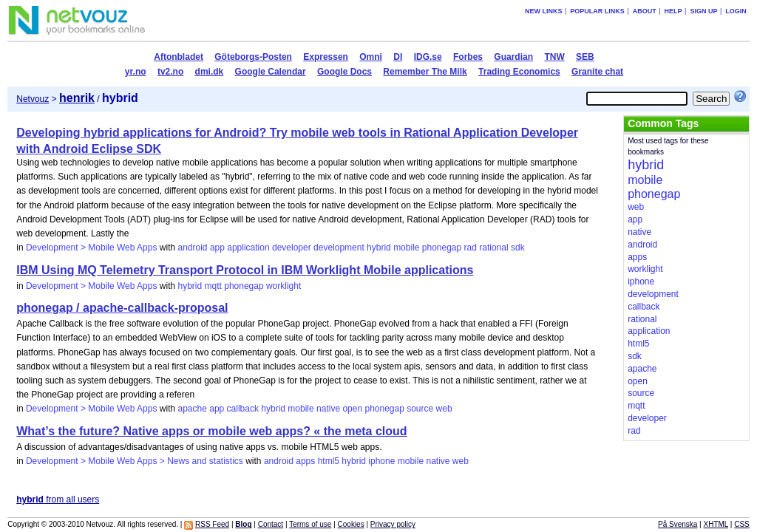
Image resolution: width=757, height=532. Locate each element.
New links (544, 11)
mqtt (213, 286)
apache (193, 409)
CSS (742, 524)
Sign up (703, 11)
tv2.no (170, 72)
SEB (585, 57)
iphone (381, 461)
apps (305, 461)
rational (493, 248)
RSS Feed (212, 524)
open (352, 409)
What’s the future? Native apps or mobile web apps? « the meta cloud (211, 431)
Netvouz (33, 99)
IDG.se (428, 57)
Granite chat (597, 72)
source (420, 409)
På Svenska (678, 524)
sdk (518, 248)
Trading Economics (519, 72)
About (645, 11)
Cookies (351, 524)
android (193, 248)
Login (736, 11)
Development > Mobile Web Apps (92, 248)
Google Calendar (271, 72)
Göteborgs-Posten (253, 57)
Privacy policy (393, 524)
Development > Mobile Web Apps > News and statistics (135, 461)
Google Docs (344, 72)
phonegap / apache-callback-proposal (122, 308)
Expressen (326, 57)
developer (292, 248)
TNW (554, 57)
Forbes (468, 57)
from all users (58, 499)
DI (398, 57)
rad (471, 248)
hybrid (379, 248)
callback (243, 409)
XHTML (716, 524)
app (217, 248)
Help (673, 11)
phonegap (442, 248)
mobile (406, 248)
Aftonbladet (179, 57)
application (248, 248)
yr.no (136, 72)
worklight (284, 286)
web (444, 409)
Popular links (597, 11)
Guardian (513, 57)
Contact (271, 524)
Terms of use (310, 524)
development (339, 248)
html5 (329, 461)
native (328, 409)
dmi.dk (210, 72)
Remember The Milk (425, 72)
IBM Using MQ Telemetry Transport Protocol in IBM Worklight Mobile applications (245, 270)
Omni (371, 57)
